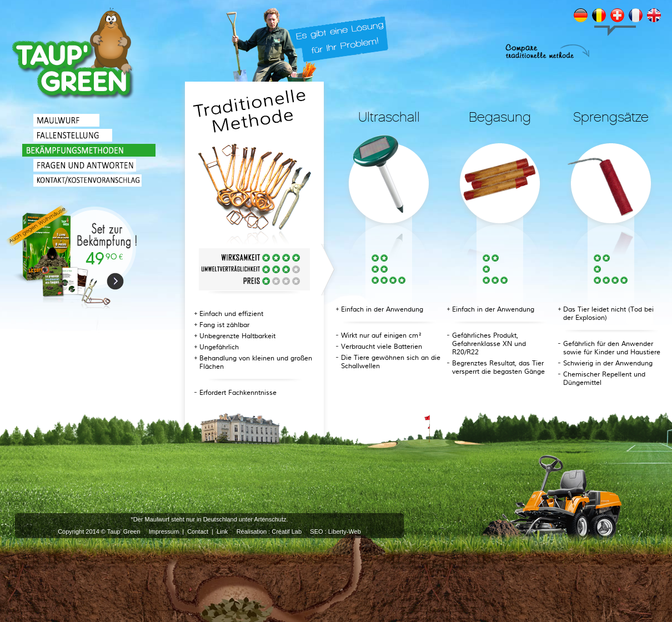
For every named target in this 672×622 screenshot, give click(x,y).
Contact (198, 531)
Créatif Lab (287, 531)
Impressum (164, 531)
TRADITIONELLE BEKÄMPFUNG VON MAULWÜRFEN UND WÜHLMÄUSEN (74, 54)
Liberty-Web (345, 531)
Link (222, 531)
